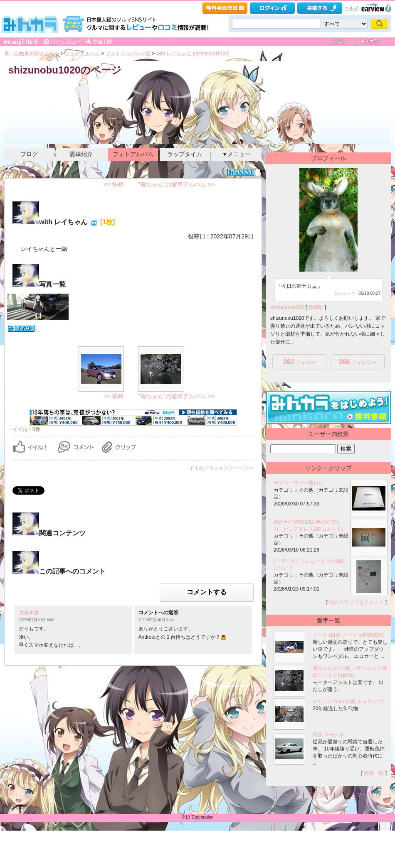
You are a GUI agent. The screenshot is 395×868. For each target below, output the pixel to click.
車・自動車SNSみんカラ (32, 54)
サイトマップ (356, 795)
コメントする (207, 592)
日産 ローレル (328, 735)
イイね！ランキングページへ (221, 468)
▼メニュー (237, 154)
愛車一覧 (374, 773)
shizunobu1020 (287, 307)
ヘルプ (352, 8)
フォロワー (358, 362)
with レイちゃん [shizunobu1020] (193, 54)
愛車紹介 (81, 154)
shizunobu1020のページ (65, 70)
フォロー (299, 362)
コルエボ (29, 613)
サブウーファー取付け (299, 483)
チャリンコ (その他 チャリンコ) (348, 701)
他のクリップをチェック (356, 602)
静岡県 (316, 307)
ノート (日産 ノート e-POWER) (348, 635)
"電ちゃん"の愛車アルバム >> (176, 184)
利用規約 (320, 795)
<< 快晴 (114, 184)
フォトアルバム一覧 (128, 54)
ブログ (29, 154)
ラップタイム (185, 154)
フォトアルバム (82, 54)
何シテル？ (345, 293)
